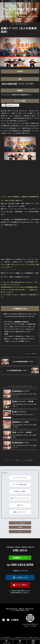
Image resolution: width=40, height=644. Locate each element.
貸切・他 (20, 505)
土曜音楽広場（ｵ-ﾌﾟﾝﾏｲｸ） (22, 391)
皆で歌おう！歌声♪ (20, 491)
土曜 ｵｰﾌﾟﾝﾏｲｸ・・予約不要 (22, 432)
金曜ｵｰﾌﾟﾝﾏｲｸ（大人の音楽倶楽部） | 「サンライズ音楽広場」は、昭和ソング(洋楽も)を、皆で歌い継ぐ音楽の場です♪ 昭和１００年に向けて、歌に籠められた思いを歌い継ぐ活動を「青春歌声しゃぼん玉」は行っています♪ (19, 1)
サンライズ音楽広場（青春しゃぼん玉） (20, 11)
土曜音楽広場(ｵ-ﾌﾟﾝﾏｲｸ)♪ (22, 443)
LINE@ (15, 620)
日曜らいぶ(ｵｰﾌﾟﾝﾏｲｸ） (20, 512)
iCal (4, 105)
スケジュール (20, 643)
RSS (20, 532)
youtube (8, 620)
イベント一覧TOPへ (20, 523)
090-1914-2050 (20, 567)
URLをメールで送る (30, 626)
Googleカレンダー (13, 105)
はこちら (24, 558)
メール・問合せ (21, 585)
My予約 (20, 527)
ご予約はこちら (22, 577)
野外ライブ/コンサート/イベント (20, 498)
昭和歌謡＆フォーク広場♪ (22, 422)
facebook (4, 620)
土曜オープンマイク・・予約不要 (23, 401)
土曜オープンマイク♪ (20, 412)
